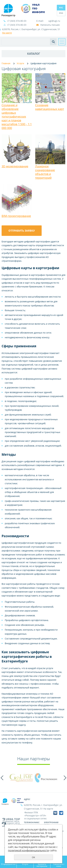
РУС (61, 8)
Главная (6, 63)
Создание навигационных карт (50, 107)
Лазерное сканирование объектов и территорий (45, 172)
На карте (7, 33)
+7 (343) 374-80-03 (17, 21)
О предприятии (8, 864)
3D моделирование (15, 166)
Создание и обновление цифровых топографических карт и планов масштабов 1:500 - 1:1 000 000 (17, 117)
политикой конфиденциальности (28, 850)
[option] (21, 778)
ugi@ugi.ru (54, 21)
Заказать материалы (42, 865)
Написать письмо (50, 25)
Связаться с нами (59, 865)
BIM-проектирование (16, 216)
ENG (61, 13)
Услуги (20, 63)
